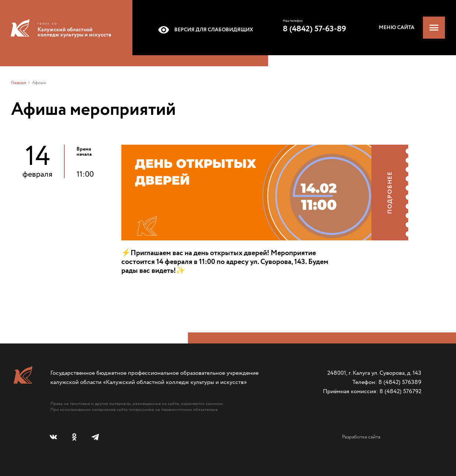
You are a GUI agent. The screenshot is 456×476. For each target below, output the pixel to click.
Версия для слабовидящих (204, 30)
